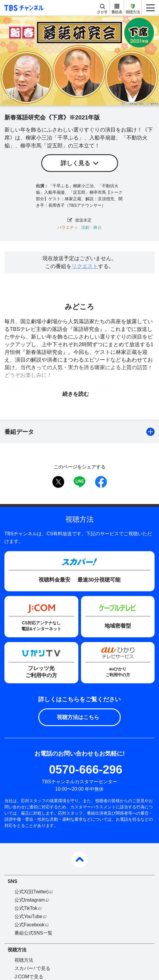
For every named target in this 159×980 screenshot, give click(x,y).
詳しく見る (75, 163)
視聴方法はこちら (78, 717)
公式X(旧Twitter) (32, 892)
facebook (101, 482)
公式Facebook (29, 925)
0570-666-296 (86, 769)
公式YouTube (28, 916)
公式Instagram (30, 900)
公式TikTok (26, 908)
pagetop (80, 859)
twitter (58, 482)
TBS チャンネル (23, 8)
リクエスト (85, 266)
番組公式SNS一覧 (33, 933)
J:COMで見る (29, 977)
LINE (79, 482)
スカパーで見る (32, 968)
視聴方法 (133, 12)
